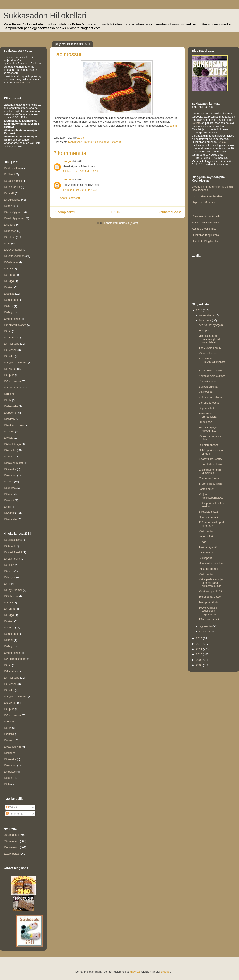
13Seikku (9, 369)
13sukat (8, 482)
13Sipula (9, 375)
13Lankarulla (11, 300)
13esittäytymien (13, 425)
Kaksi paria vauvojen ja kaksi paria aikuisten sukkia (211, 583)
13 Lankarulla (12, 187)
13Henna (9, 275)
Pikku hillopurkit (208, 569)
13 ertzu (9, 206)
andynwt (135, 972)
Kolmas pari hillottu (210, 397)
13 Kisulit (9, 174)
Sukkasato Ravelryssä (205, 222)
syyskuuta (206, 626)
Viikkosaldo (206, 392)
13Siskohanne (12, 381)
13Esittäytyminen (14, 256)
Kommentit (14, 814)
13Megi (8, 312)
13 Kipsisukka (12, 168)
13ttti (7, 507)
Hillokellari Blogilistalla (205, 235)
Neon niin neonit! (209, 517)
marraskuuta (207, 315)
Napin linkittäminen (203, 202)
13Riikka (9, 356)
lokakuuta (206, 320)
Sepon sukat (206, 408)
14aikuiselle (75, 142)
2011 (200, 649)
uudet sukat (206, 536)
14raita (88, 142)
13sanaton (10, 475)
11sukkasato (11, 854)
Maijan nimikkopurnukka (211, 496)
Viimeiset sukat (208, 353)
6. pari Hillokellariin (210, 464)
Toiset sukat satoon (210, 597)
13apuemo (10, 413)
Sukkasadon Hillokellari (45, 16)
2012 (200, 644)
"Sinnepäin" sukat (209, 478)
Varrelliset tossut (209, 403)
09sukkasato (11, 841)
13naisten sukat (13, 463)
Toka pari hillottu (209, 602)
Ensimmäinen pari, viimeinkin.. (210, 471)
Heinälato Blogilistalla (205, 241)
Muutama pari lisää (210, 591)
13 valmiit (9, 237)
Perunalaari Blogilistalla (206, 216)
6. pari (202, 542)
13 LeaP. (9, 193)
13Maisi (8, 306)
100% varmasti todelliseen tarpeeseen (208, 611)
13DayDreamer (13, 250)
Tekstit (12, 807)
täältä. (174, 126)
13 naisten (10, 231)
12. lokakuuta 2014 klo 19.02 (80, 190)
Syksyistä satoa (208, 512)
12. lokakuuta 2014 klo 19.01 (80, 171)
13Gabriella (11, 262)
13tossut (9, 500)
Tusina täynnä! (208, 547)
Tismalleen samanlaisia (207, 415)
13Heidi (8, 268)
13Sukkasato (12, 387)
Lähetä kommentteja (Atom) (121, 223)
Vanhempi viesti (170, 212)
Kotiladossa (23, 82)
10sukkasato (11, 847)
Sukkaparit (205, 558)
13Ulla (8, 400)
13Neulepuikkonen (15, 325)
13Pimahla (10, 338)
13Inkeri (8, 287)
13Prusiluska (11, 344)
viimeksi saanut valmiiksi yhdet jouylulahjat (209, 339)
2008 (200, 665)
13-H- (7, 243)
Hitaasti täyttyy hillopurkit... (208, 429)
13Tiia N (9, 394)
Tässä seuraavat (209, 619)
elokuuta (205, 631)
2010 (200, 654)
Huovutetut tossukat (211, 563)
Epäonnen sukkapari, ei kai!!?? (212, 524)
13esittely (9, 419)
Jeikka (222, 142)
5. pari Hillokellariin (210, 484)
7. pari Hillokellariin (210, 371)
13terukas (10, 488)
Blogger (166, 972)
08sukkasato (11, 835)
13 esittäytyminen (14, 218)
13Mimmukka (12, 319)
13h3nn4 (9, 432)
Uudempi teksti (64, 212)
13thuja (8, 494)
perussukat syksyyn (211, 325)
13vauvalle (10, 519)
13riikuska (10, 469)
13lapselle (10, 450)
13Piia (7, 331)
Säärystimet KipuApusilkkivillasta (212, 362)
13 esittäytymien (14, 212)
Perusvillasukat (208, 381)
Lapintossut (206, 552)
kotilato (196, 123)
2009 (200, 660)
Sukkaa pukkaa (208, 387)
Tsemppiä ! (205, 331)
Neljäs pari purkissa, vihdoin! (211, 452)
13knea (8, 438)
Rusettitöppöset (208, 445)
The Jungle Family (210, 348)
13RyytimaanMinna (15, 362)
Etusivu (117, 212)
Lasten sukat (206, 489)
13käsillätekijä (12, 444)
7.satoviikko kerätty (210, 459)
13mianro (9, 457)
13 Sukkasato (12, 200)
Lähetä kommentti (69, 198)
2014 (200, 310)
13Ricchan (10, 350)
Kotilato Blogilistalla (204, 229)
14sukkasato (101, 142)
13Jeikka (9, 294)
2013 (200, 638)
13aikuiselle (11, 406)
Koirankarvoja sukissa (212, 376)
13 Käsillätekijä (13, 181)
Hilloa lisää (205, 422)
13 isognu (10, 225)
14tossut (116, 142)
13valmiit (9, 513)
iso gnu (68, 161)
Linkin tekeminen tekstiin (207, 196)
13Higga (9, 281)
